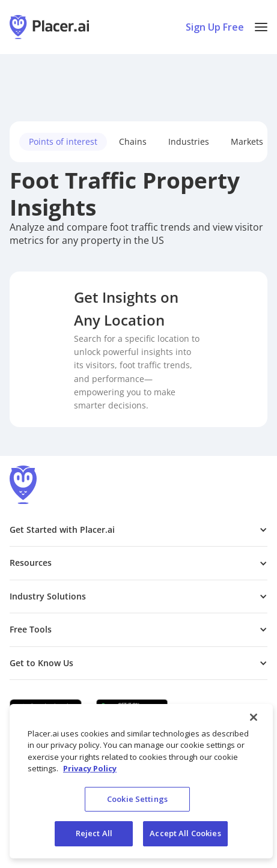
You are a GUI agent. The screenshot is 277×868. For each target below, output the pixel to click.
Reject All (94, 833)
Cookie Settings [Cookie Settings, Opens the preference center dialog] (137, 799)
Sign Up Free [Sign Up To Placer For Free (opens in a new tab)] (215, 27)
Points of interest (63, 141)
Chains (133, 141)
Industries (189, 141)
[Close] (254, 717)
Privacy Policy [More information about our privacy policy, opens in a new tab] (90, 768)
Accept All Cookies (185, 833)
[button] (261, 27)
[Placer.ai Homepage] (49, 27)
